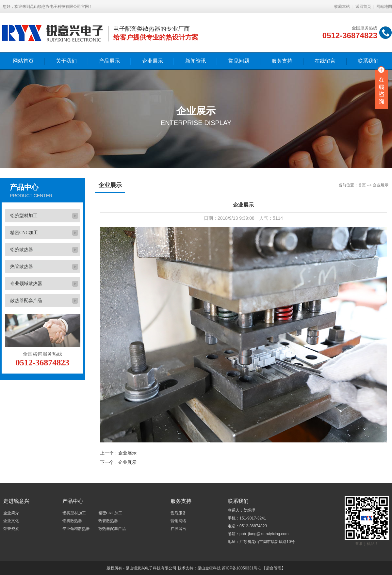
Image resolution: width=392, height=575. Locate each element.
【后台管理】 (274, 568)
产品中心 (24, 187)
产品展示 (109, 61)
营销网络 (178, 521)
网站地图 (384, 7)
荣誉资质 (11, 529)
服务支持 (282, 61)
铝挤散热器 (22, 250)
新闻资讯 (196, 61)
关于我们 (66, 61)
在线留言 (325, 61)
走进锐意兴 (16, 501)
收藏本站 (342, 7)
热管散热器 (22, 267)
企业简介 (11, 513)
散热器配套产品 (26, 301)
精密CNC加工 (24, 233)
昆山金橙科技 (209, 568)
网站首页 (23, 61)
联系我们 (368, 61)
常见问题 (239, 61)
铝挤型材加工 (24, 216)
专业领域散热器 (26, 284)
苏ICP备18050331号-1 (241, 568)
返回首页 (363, 7)
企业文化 (11, 521)
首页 (362, 185)
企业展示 (153, 61)
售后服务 (178, 513)
